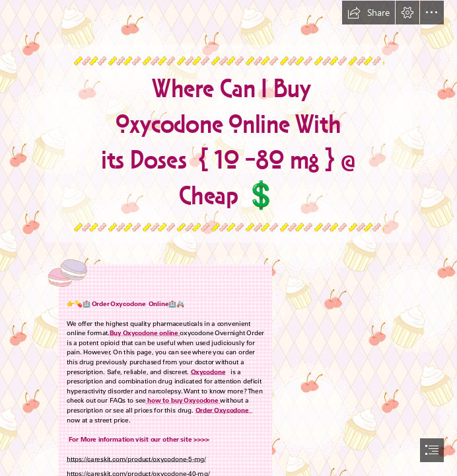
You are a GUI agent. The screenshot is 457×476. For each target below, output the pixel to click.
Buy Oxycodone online (144, 333)
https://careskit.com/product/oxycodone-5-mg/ (136, 459)
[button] (369, 13)
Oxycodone (208, 371)
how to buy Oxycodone (183, 400)
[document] (228, 238)
